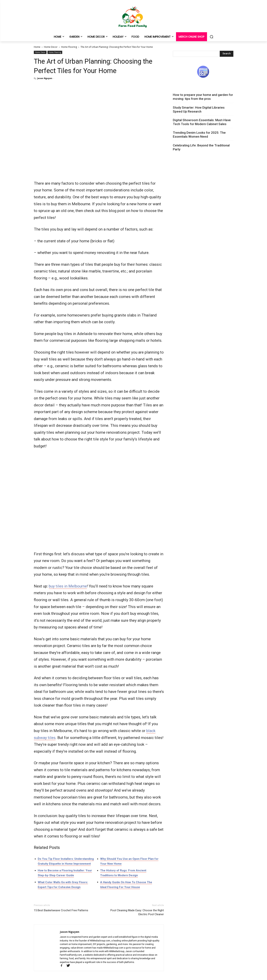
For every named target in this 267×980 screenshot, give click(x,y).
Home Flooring (69, 47)
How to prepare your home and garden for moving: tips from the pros (203, 97)
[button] (212, 37)
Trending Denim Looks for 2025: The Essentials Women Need (199, 135)
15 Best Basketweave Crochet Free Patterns (61, 910)
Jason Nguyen (45, 78)
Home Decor (51, 47)
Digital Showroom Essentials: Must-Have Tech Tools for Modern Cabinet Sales (202, 122)
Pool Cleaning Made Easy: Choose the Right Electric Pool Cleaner (137, 912)
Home (37, 47)
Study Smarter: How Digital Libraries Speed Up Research (199, 109)
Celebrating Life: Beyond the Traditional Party (201, 147)
